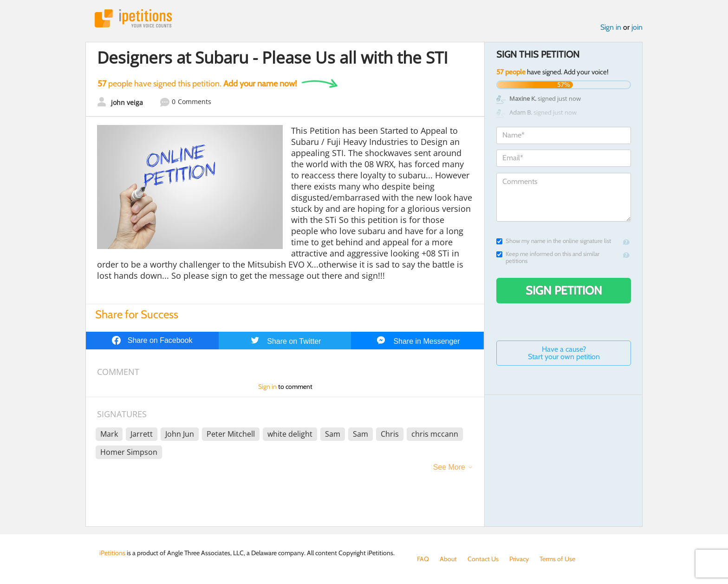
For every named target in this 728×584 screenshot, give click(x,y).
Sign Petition (564, 290)
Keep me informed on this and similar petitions (548, 257)
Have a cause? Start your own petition (564, 353)
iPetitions (133, 18)
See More (449, 467)
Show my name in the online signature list (554, 241)
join (637, 27)
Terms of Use (557, 559)
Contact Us (483, 559)
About (448, 559)
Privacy (519, 559)
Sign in (611, 27)
